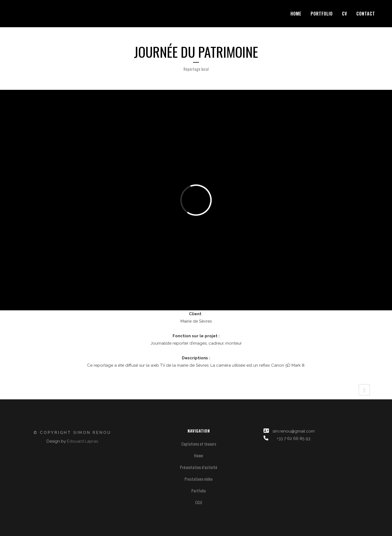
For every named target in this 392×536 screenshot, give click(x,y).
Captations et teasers (199, 444)
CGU (199, 502)
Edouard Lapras (82, 441)
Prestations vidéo (199, 479)
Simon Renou (92, 433)
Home (199, 455)
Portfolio (199, 491)
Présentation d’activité (199, 467)
